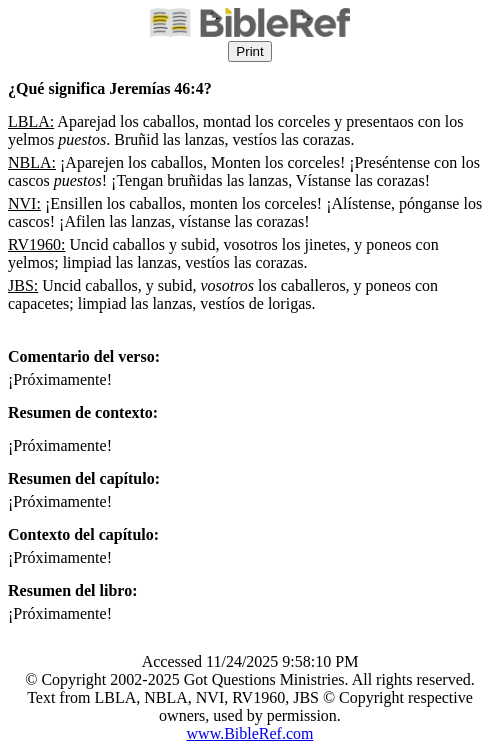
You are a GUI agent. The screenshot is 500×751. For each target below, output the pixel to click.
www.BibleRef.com (250, 733)
